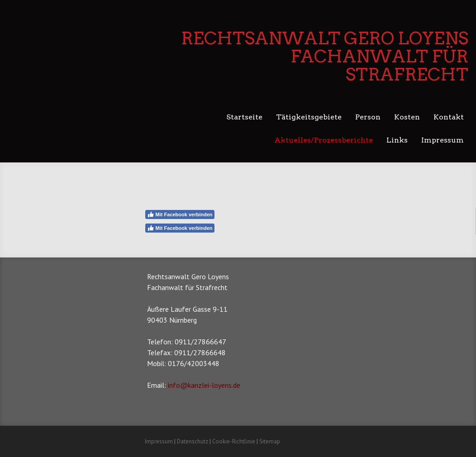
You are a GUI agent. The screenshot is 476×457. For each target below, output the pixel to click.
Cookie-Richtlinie (234, 441)
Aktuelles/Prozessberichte (324, 140)
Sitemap (270, 441)
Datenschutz (193, 441)
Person (368, 117)
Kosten (407, 117)
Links (397, 140)
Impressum (443, 140)
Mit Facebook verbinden (180, 214)
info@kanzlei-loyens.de (204, 385)
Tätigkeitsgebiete (309, 117)
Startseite (244, 117)
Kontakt (449, 117)
